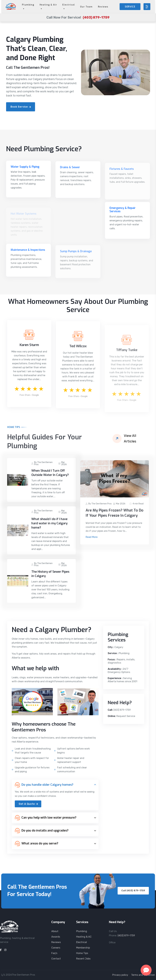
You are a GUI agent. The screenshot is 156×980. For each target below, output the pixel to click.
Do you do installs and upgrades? (42, 831)
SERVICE (130, 7)
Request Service (126, 716)
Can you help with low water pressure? (46, 818)
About (55, 931)
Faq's (54, 953)
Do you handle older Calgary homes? (44, 785)
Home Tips (82, 953)
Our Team (86, 7)
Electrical (82, 942)
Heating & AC (84, 937)
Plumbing (82, 931)
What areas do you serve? (36, 844)
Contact (56, 959)
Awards (56, 937)
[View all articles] (117, 438)
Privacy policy (120, 975)
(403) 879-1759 (122, 710)
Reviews (103, 7)
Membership (83, 948)
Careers (56, 948)
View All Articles (130, 438)
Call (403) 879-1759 (133, 891)
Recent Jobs (83, 959)
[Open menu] (147, 7)
